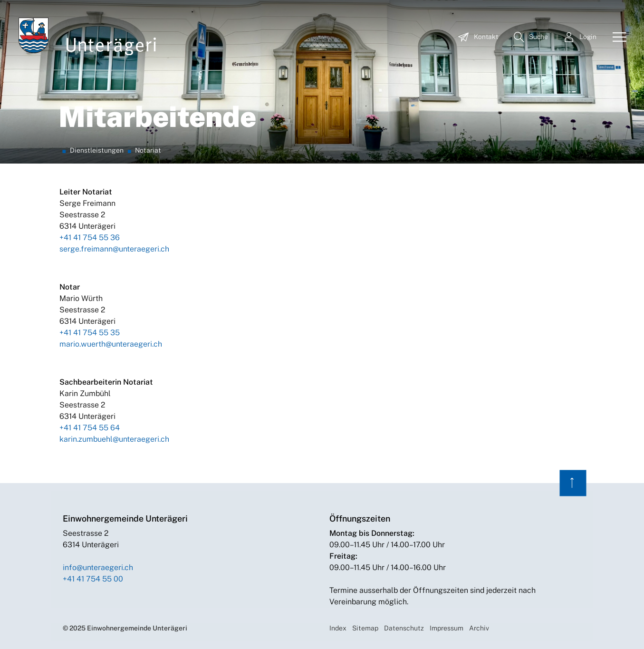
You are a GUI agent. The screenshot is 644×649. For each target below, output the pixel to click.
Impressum (447, 628)
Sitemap (365, 628)
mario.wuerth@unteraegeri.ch (111, 344)
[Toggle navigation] (616, 38)
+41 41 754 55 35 (90, 333)
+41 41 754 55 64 (90, 428)
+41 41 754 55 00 (93, 579)
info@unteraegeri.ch (98, 567)
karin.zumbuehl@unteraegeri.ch (114, 439)
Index (338, 628)
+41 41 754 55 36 (90, 237)
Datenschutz (404, 628)
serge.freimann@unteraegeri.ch (114, 249)
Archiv (479, 628)
